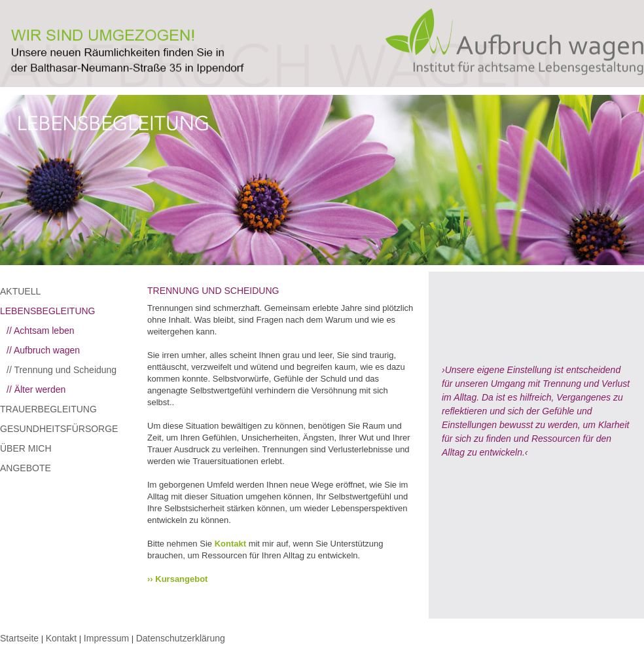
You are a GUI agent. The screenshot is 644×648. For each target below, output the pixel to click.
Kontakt (230, 544)
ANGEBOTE (26, 468)
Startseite (19, 638)
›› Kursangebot (177, 579)
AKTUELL (20, 291)
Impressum (106, 638)
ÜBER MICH (26, 448)
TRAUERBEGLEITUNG (48, 409)
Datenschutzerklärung (181, 638)
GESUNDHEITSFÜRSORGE (59, 429)
